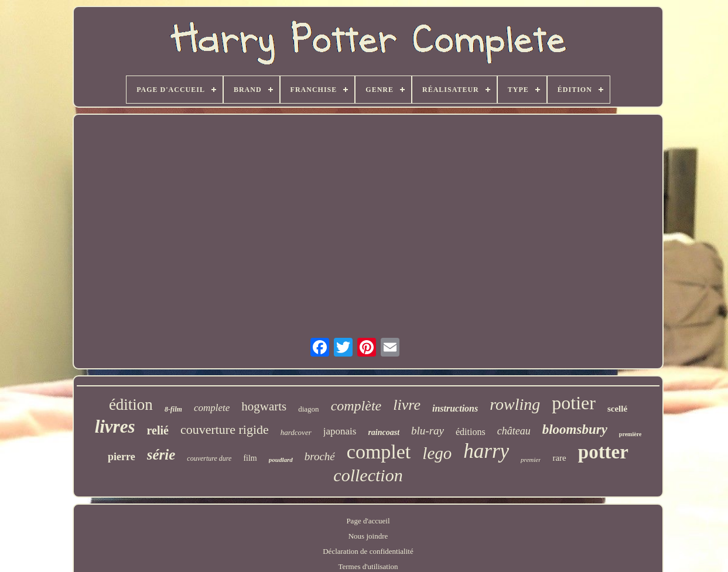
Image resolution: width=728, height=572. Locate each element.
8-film (173, 409)
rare (559, 458)
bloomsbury (575, 429)
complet (379, 452)
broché (320, 456)
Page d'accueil (368, 521)
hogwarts (264, 406)
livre (407, 405)
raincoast (384, 432)
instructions (455, 408)
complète (356, 406)
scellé (617, 409)
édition (131, 405)
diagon (308, 409)
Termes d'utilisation (368, 566)
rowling (515, 404)
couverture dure (209, 458)
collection (368, 475)
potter (603, 452)
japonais (340, 431)
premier (531, 460)
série (161, 455)
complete (212, 408)
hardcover (296, 432)
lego (437, 453)
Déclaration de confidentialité (368, 551)
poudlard (281, 460)
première (630, 434)
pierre (122, 457)
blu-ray (428, 431)
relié (158, 430)
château (514, 431)
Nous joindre (368, 536)
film (250, 458)
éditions (471, 432)
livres (115, 427)
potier (574, 403)
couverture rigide (225, 429)
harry (486, 451)
